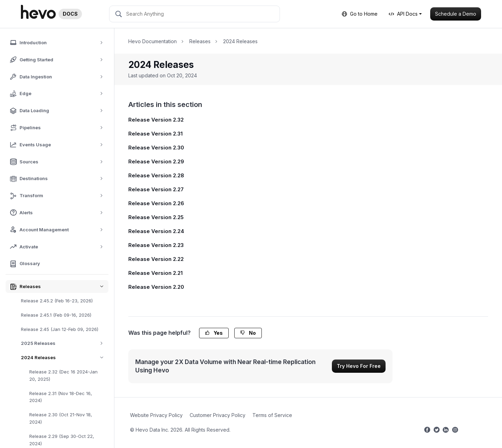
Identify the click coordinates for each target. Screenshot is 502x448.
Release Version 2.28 (156, 175)
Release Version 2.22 (156, 259)
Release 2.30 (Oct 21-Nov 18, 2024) (61, 418)
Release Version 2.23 (156, 245)
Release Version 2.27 (156, 189)
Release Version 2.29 (156, 161)
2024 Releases (65, 358)
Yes (214, 333)
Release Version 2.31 (155, 134)
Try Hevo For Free (359, 366)
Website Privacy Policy (156, 415)
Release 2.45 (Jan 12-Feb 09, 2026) (60, 329)
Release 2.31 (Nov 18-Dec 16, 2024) (61, 397)
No (248, 333)
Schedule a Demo (456, 14)
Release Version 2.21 (155, 273)
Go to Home (360, 14)
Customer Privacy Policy (218, 415)
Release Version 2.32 (156, 120)
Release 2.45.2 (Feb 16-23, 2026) (57, 301)
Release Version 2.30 (156, 148)
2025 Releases (64, 343)
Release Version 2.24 (156, 231)
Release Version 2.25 (156, 217)
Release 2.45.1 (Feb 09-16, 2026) (56, 315)
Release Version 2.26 (156, 203)
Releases (200, 41)
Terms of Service (272, 415)
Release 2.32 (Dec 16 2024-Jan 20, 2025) (63, 375)
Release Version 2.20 (156, 287)
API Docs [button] (403, 14)
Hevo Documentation (153, 41)
